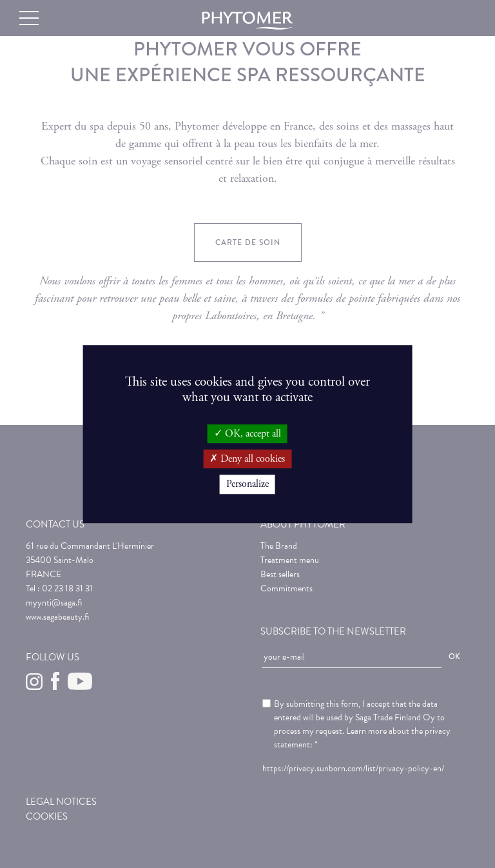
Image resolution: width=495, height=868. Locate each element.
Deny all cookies (247, 459)
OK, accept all (247, 434)
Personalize (247, 485)
